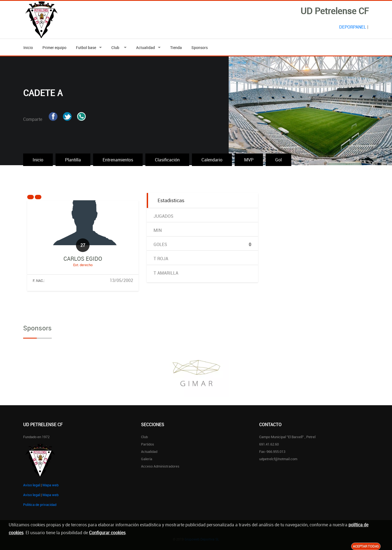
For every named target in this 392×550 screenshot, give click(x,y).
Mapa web (50, 485)
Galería (147, 459)
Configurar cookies (107, 533)
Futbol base (86, 47)
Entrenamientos (118, 160)
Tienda (176, 47)
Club (116, 47)
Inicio (28, 47)
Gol (278, 160)
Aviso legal (32, 485)
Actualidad (146, 47)
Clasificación (167, 160)
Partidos (148, 444)
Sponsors (200, 47)
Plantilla (73, 160)
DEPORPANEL (353, 27)
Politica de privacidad (40, 505)
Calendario (212, 160)
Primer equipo (54, 47)
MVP (249, 160)
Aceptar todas (366, 546)
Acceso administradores (160, 466)
